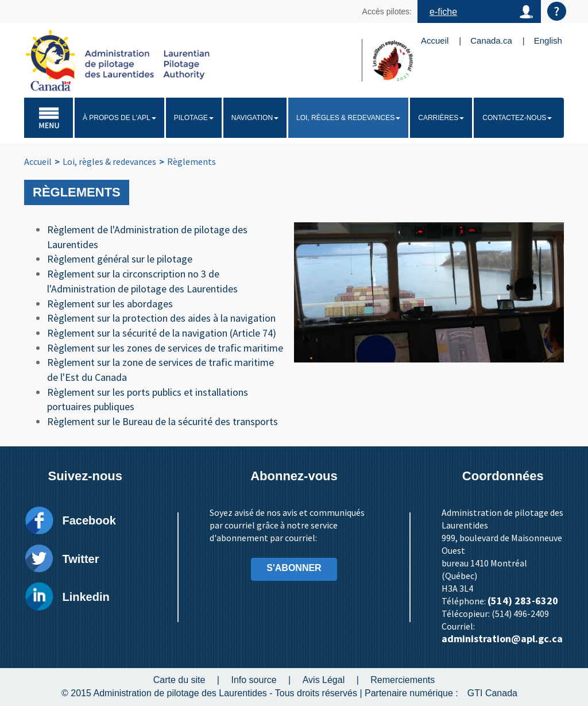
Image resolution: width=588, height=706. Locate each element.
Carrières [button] (441, 118)
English (548, 40)
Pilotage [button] (194, 118)
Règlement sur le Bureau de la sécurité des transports (163, 421)
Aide (557, 11)
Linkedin (86, 597)
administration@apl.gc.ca (502, 639)
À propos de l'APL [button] (119, 118)
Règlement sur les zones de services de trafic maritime (165, 348)
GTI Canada (492, 693)
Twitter (80, 559)
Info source (254, 680)
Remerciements (403, 680)
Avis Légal (324, 680)
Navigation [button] (255, 118)
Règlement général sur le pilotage (120, 259)
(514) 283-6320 (523, 601)
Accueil (435, 40)
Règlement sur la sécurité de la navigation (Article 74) (162, 333)
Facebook (89, 520)
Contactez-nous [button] (517, 118)
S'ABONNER (294, 568)
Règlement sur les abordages (110, 304)
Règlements (192, 161)
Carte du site (179, 680)
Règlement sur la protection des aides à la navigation (161, 318)
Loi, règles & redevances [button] (348, 118)
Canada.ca (491, 40)
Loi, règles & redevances (109, 161)
